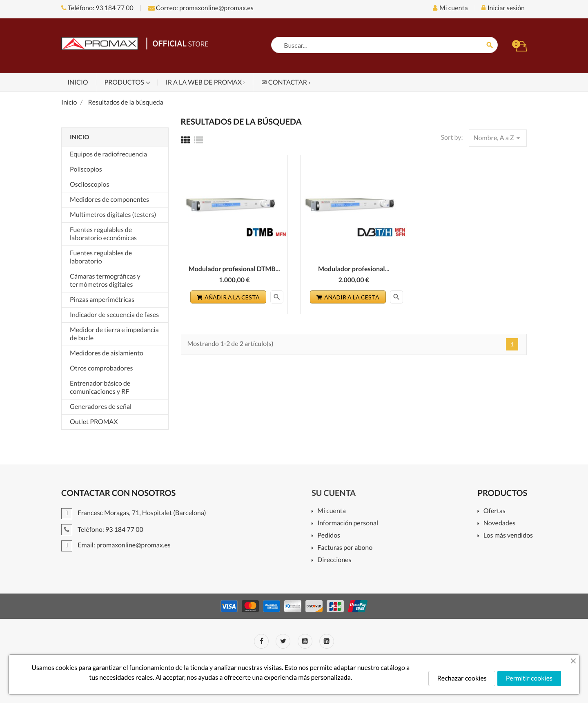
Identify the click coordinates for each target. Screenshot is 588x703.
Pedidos (329, 536)
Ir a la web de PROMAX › (205, 82)
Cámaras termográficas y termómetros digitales (105, 280)
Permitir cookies (529, 678)
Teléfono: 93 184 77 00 (97, 8)
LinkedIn (327, 641)
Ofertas (494, 511)
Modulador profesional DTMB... (234, 269)
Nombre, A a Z (498, 138)
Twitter (283, 641)
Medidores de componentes (109, 200)
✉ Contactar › (286, 82)
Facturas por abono (345, 548)
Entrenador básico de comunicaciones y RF (100, 387)
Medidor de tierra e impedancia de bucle (114, 334)
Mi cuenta (332, 511)
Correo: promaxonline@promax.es (201, 8)
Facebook (261, 641)
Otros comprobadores (101, 368)
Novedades (499, 523)
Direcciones (334, 560)
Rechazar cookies (462, 678)
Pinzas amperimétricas (102, 300)
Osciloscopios (89, 184)
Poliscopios (86, 169)
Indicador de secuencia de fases (114, 315)
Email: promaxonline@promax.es (116, 545)
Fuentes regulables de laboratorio (101, 257)
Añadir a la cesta (228, 297)
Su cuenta (334, 493)
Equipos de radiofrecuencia (108, 154)
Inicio (78, 82)
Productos (125, 82)
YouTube (305, 641)
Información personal (348, 523)
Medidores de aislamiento (107, 353)
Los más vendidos (508, 536)
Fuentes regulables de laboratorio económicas (103, 234)
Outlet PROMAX (94, 422)
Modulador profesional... (354, 269)
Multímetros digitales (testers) (113, 215)
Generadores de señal (101, 407)
